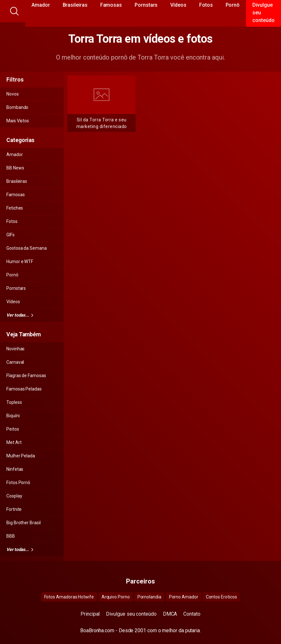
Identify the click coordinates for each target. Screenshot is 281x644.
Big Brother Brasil (24, 523)
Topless (14, 402)
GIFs (11, 235)
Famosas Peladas (24, 389)
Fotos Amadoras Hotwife (69, 597)
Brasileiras (17, 181)
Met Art (14, 442)
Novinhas (15, 349)
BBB (11, 536)
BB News (15, 168)
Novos (13, 94)
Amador (15, 154)
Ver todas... (20, 315)
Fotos (12, 221)
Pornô (12, 275)
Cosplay (14, 496)
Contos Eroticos (221, 597)
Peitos (13, 429)
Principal (90, 614)
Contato (192, 614)
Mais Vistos (18, 121)
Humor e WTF (20, 261)
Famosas (15, 195)
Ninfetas (15, 469)
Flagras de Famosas (26, 376)
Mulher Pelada (21, 456)
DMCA (170, 614)
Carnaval (15, 362)
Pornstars (16, 288)
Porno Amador (184, 597)
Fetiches (15, 208)
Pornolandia (149, 597)
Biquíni (13, 416)
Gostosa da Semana (27, 248)
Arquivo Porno (116, 597)
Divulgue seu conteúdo (131, 614)
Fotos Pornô (18, 483)
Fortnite (14, 509)
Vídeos (13, 302)
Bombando (17, 107)
